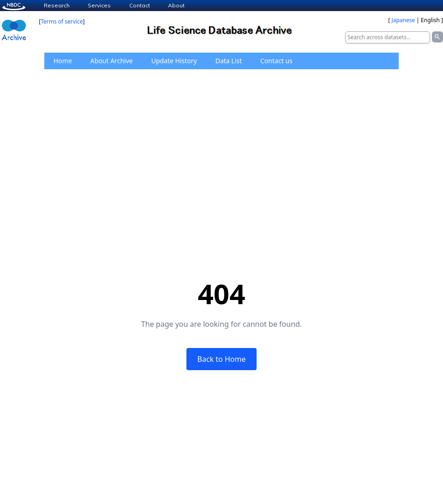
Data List (229, 61)
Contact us (276, 61)
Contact (140, 5)
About (176, 5)
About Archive (112, 61)
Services (99, 5)
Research (57, 5)
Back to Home (222, 359)
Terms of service (62, 21)
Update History (174, 61)
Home (63, 61)
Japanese (403, 20)
